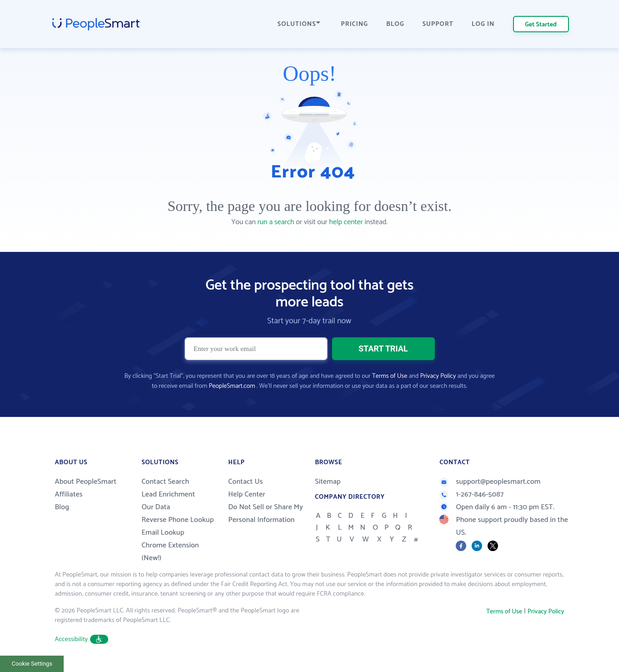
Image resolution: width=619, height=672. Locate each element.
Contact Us (246, 482)
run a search (276, 222)
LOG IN (483, 24)
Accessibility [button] (82, 639)
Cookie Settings (32, 664)
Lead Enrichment (168, 494)
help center (346, 222)
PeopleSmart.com (232, 386)
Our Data (156, 507)
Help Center (247, 494)
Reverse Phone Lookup (178, 520)
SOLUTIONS (299, 24)
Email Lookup (163, 533)
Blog (62, 507)
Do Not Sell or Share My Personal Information (266, 514)
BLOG (395, 24)
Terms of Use (390, 376)
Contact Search (165, 482)
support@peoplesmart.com (490, 482)
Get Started (541, 25)
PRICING (355, 24)
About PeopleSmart (86, 482)
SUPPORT (438, 24)
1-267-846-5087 (471, 494)
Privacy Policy (438, 376)
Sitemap (328, 482)
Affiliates (69, 494)
